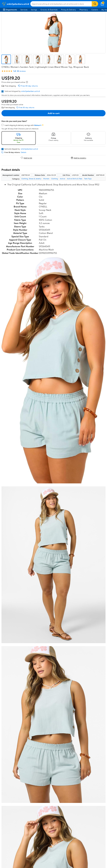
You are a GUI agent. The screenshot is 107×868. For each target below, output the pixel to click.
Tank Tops (88, 179)
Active (62, 179)
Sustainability (8, 734)
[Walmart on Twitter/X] (10, 843)
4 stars (37, 655)
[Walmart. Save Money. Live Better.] (15, 4)
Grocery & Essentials (49, 10)
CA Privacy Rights (10, 811)
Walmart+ (7, 760)
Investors (7, 730)
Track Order (69, 704)
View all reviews (11, 673)
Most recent (17, 682)
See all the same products (94, 609)
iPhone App (8, 829)
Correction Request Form (17, 631)
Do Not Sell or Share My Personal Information (22, 819)
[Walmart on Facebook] (5, 843)
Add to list (26, 158)
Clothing (55, 179)
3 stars (37, 658)
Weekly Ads (87, 704)
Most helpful (52, 682)
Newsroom (7, 726)
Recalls (6, 781)
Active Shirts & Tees (75, 179)
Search (100, 682)
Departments (10, 10)
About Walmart (9, 718)
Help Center (50, 704)
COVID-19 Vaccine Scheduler (15, 773)
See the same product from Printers (90, 454)
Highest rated (35, 682)
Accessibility (8, 785)
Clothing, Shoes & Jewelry (31, 179)
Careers (95, 10)
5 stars (37, 652)
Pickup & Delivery (69, 10)
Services (24, 10)
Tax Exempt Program (11, 794)
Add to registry (79, 158)
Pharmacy (84, 10)
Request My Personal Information (17, 815)
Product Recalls (9, 790)
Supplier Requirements (12, 738)
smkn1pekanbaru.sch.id (30, 91)
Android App (8, 833)
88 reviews (21, 71)
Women (46, 179)
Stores (6, 752)
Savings (34, 10)
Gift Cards (7, 764)
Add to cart (54, 113)
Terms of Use (8, 803)
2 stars (37, 662)
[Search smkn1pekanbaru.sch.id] (61, 4)
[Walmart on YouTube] (15, 843)
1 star (38, 665)
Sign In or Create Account (26, 704)
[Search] (95, 4)
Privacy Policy (9, 807)
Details (23, 152)
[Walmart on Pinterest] (20, 843)
